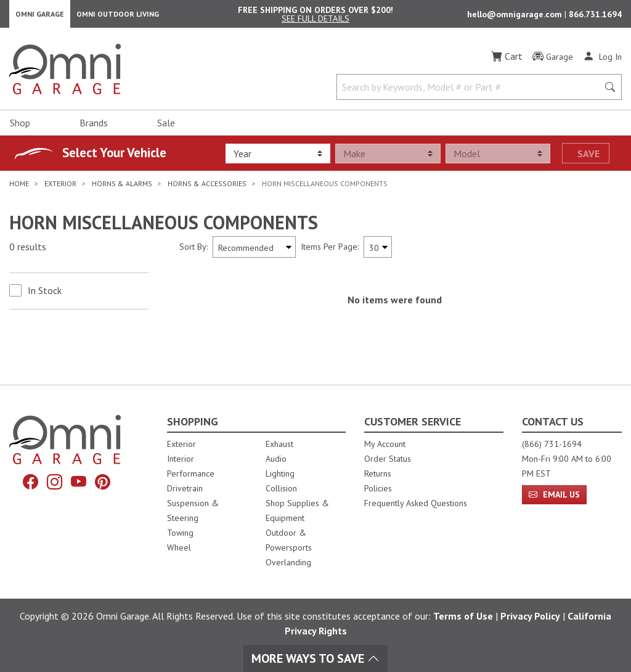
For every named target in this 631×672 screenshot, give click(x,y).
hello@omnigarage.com (516, 16)
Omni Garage (40, 16)
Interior (181, 459)
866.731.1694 (595, 16)
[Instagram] (55, 482)
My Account (385, 444)
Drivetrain (185, 488)
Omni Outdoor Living (118, 16)
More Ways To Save (315, 658)
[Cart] (507, 60)
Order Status (388, 459)
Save (588, 157)
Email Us (554, 494)
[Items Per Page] (378, 251)
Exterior (181, 444)
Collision (281, 488)
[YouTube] (79, 482)
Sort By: (193, 250)
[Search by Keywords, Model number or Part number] (471, 91)
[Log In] (602, 60)
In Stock (45, 294)
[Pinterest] (103, 482)
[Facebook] (31, 482)
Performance (191, 473)
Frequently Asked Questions (416, 503)
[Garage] (553, 61)
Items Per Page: (330, 250)
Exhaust (279, 444)
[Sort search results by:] (254, 251)
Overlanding (288, 562)
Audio (276, 459)
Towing (180, 533)
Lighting (280, 473)
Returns (378, 473)
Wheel (179, 547)
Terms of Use (463, 616)
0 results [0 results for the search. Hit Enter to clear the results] (28, 251)
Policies (378, 488)
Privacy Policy (530, 616)
